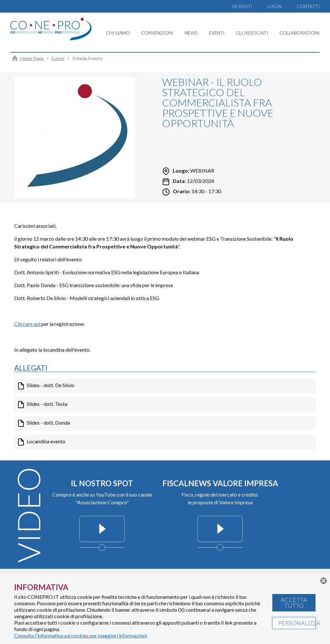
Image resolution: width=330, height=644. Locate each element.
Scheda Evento (88, 58)
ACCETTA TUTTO (294, 603)
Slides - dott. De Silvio (46, 386)
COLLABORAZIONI (300, 33)
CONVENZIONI (157, 33)
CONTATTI (308, 6)
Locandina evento (41, 442)
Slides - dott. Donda (44, 423)
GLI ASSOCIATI (252, 33)
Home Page (28, 58)
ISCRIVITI (242, 6)
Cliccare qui (28, 324)
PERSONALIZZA (297, 623)
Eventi (58, 58)
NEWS (191, 33)
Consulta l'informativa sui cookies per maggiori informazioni (81, 635)
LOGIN (275, 6)
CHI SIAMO (118, 33)
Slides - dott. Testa (42, 405)
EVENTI (217, 33)
